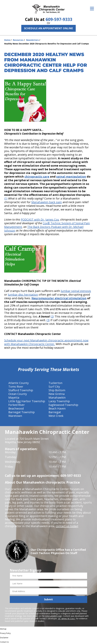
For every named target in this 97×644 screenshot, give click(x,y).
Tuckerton (55, 383)
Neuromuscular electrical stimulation (59, 298)
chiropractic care (37, 177)
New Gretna (57, 394)
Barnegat (55, 412)
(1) (6, 198)
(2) (52, 316)
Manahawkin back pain (47, 202)
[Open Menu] (92, 9)
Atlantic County (19, 383)
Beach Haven (57, 408)
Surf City (54, 387)
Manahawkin (57, 398)
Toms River (16, 387)
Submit (48, 599)
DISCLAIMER (51, 616)
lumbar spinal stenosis (76, 291)
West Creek (56, 416)
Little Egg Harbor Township (27, 401)
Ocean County (18, 394)
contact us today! (67, 526)
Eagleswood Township (63, 405)
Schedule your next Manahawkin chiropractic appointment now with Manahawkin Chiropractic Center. (46, 342)
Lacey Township (59, 401)
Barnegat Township (22, 412)
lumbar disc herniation (23, 295)
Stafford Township (21, 390)
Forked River (17, 405)
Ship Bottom (57, 390)
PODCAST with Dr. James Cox (40, 220)
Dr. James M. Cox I (66, 619)
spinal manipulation (71, 177)
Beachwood (16, 408)
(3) (48, 320)
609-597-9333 (59, 19)
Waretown (15, 416)
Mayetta (14, 398)
